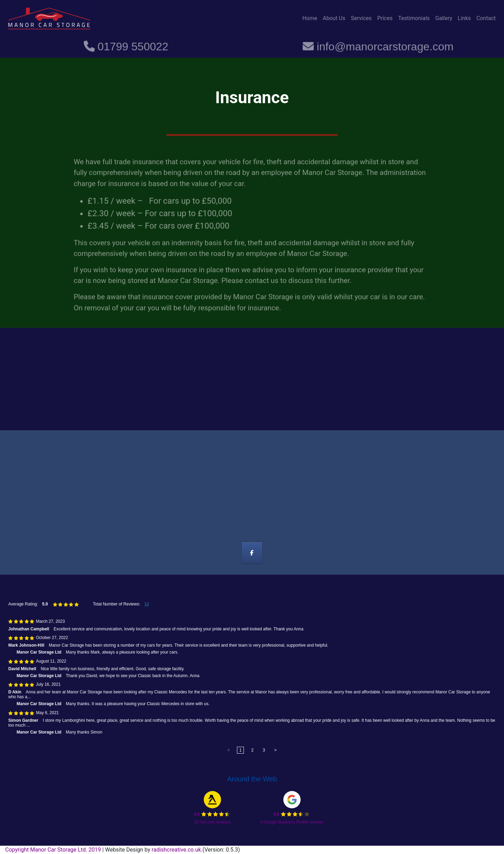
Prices (385, 18)
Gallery (444, 18)
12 (146, 604)
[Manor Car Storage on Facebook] (252, 553)
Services (361, 18)
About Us (334, 18)
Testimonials (414, 18)
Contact (486, 18)
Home (310, 18)
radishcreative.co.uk (176, 850)
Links (464, 18)
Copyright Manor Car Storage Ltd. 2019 (54, 850)
